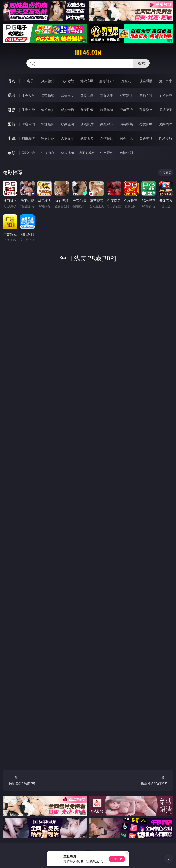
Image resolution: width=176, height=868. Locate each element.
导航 (12, 153)
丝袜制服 (126, 95)
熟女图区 (146, 124)
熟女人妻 (107, 95)
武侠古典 (87, 138)
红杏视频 (107, 153)
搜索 (141, 63)
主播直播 (146, 95)
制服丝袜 (107, 110)
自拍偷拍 (48, 95)
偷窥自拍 (28, 124)
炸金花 (126, 81)
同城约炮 (28, 153)
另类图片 (166, 124)
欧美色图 (67, 124)
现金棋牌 (146, 81)
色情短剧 (126, 153)
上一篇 (26, 781)
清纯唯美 (126, 124)
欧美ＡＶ (67, 95)
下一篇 (150, 781)
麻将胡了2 (107, 81)
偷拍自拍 (48, 110)
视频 (12, 95)
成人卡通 (67, 110)
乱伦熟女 (146, 110)
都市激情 (28, 138)
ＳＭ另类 (166, 95)
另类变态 (166, 110)
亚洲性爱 (28, 110)
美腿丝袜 (107, 124)
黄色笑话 (146, 138)
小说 (12, 138)
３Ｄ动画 (87, 95)
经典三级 (126, 110)
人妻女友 (67, 138)
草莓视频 (67, 153)
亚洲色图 (48, 124)
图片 (12, 124)
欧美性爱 (87, 110)
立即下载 (117, 859)
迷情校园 (107, 138)
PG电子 (28, 81)
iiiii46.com (88, 53)
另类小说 (126, 138)
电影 (12, 110)
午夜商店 (48, 153)
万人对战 (67, 81)
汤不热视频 (87, 153)
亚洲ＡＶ (28, 95)
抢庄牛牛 (166, 81)
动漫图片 (87, 124)
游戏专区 (87, 81)
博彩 (12, 81)
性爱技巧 (166, 138)
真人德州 (48, 81)
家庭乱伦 (48, 138)
